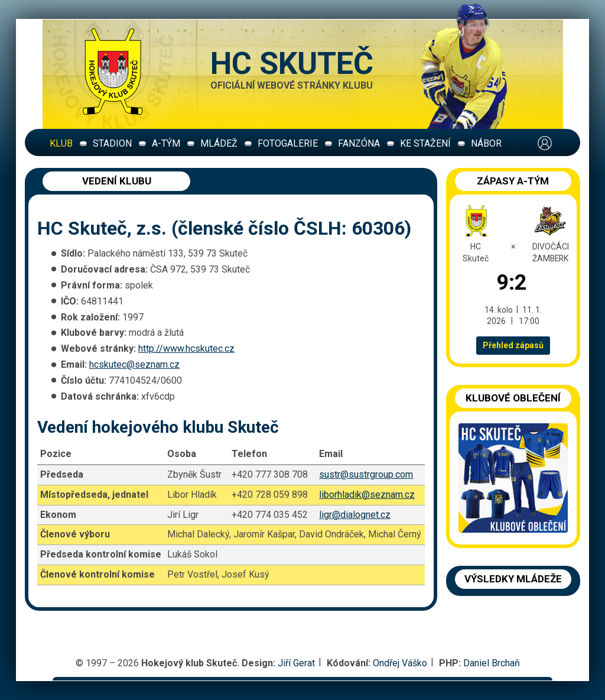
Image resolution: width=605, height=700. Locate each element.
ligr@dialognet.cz (355, 515)
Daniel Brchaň (492, 663)
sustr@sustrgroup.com (366, 474)
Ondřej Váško (400, 663)
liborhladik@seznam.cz (367, 495)
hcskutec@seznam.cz (134, 364)
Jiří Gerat (296, 663)
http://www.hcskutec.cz (186, 349)
